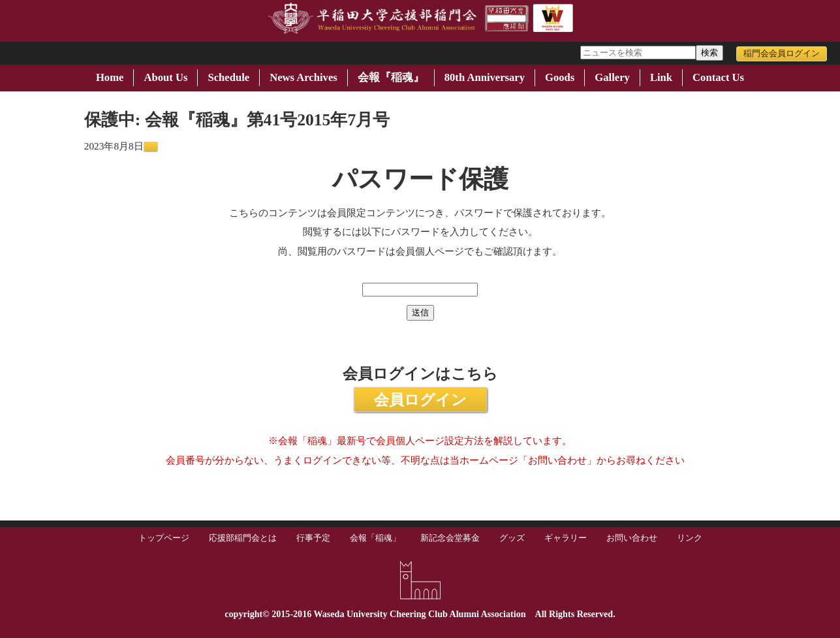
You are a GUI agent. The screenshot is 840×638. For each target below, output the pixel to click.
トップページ (164, 538)
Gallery (612, 77)
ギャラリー (566, 538)
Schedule (228, 77)
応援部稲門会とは (243, 538)
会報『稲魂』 (391, 77)
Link (661, 77)
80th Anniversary (485, 77)
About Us (165, 77)
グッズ (512, 538)
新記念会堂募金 (450, 538)
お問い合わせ (632, 538)
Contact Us (718, 77)
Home (110, 77)
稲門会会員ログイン (782, 54)
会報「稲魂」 (375, 538)
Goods (560, 77)
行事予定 (313, 538)
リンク (690, 538)
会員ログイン (420, 400)
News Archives (303, 77)
